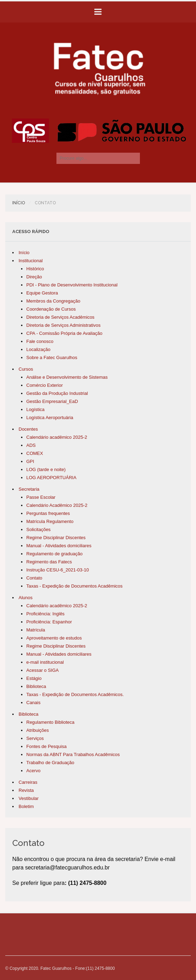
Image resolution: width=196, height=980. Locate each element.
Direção (34, 277)
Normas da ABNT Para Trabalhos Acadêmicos (73, 754)
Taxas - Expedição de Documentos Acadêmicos (75, 586)
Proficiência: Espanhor (49, 622)
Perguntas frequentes (48, 513)
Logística (35, 409)
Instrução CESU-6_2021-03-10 (58, 570)
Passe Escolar (41, 497)
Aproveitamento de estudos (54, 638)
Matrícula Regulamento (50, 521)
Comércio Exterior (45, 385)
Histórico (35, 269)
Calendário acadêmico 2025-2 (57, 437)
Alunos (26, 598)
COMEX (35, 453)
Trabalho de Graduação (50, 763)
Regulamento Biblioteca (50, 722)
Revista (26, 790)
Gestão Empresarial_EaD (52, 401)
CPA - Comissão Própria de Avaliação (64, 333)
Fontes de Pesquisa (46, 746)
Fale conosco (40, 341)
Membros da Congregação (53, 301)
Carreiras (28, 782)
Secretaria (29, 489)
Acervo (33, 771)
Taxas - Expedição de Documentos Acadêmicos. (75, 694)
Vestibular (29, 798)
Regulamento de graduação (54, 554)
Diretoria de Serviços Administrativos (63, 325)
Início (19, 203)
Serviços (35, 738)
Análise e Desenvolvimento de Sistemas (67, 377)
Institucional (31, 261)
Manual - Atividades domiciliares (59, 546)
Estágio (34, 678)
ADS (31, 445)
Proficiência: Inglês (45, 614)
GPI (30, 461)
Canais (33, 703)
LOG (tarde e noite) (46, 469)
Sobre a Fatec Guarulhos (52, 357)
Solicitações (38, 529)
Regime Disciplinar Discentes (56, 538)
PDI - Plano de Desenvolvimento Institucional (72, 285)
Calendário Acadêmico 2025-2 (57, 505)
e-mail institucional (45, 662)
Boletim (26, 806)
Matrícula (36, 630)
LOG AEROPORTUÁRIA (51, 478)
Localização (38, 349)
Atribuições (38, 730)
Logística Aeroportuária (50, 418)
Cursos (26, 369)
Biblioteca (36, 686)
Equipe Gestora (42, 293)
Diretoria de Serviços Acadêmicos (60, 317)
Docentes (28, 429)
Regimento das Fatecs (49, 562)
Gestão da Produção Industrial (57, 393)
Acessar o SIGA (42, 670)
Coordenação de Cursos (51, 309)
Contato (34, 578)
